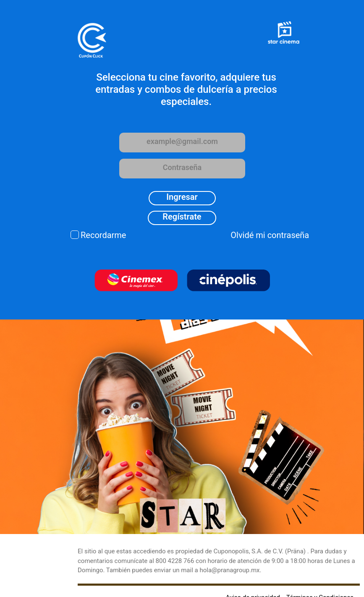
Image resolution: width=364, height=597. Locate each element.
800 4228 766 (175, 561)
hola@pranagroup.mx (229, 570)
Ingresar (182, 197)
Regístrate (182, 217)
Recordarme (103, 235)
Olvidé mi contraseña (270, 235)
